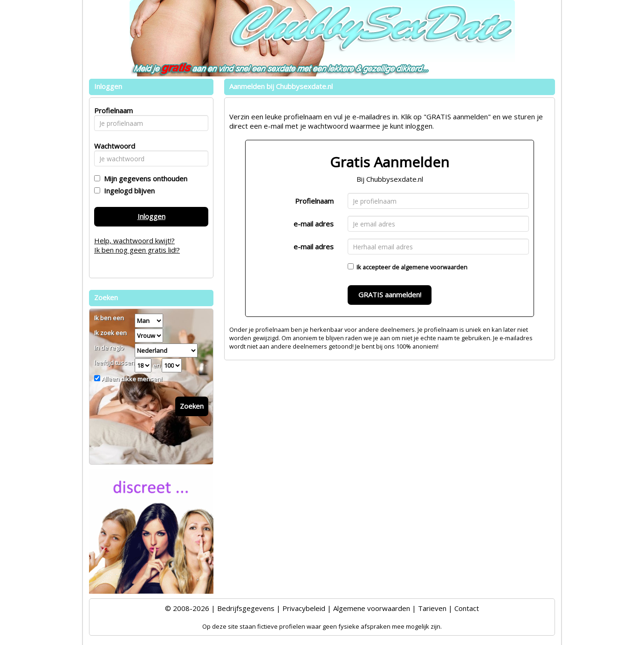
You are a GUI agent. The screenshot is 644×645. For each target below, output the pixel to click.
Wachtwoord (112, 146)
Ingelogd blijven (127, 191)
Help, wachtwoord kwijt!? (134, 240)
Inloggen (151, 216)
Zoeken (192, 406)
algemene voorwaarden (434, 267)
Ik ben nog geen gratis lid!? (137, 250)
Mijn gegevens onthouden (144, 178)
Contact (467, 608)
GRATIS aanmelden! (390, 295)
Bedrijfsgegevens (246, 608)
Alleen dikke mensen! (131, 379)
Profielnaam (314, 201)
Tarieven (432, 608)
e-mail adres (314, 224)
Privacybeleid (304, 608)
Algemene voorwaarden (372, 608)
